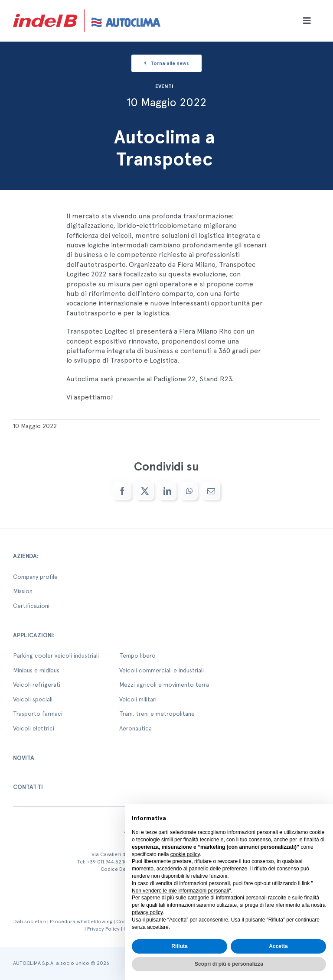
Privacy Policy (103, 929)
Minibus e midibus (36, 670)
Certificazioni (31, 606)
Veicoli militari (138, 699)
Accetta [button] (278, 946)
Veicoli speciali (33, 699)
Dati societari (30, 922)
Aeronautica (135, 728)
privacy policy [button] (147, 912)
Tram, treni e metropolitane (157, 714)
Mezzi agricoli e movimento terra (164, 685)
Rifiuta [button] (179, 946)
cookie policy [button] (185, 854)
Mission (23, 591)
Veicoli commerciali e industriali (162, 670)
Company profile (35, 577)
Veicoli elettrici (34, 728)
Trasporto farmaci (38, 714)
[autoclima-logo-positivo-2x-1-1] (87, 8)
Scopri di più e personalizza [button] (229, 964)
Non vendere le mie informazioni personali (180, 891)
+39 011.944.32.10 (107, 862)
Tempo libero (137, 655)
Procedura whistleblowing (81, 922)
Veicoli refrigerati (37, 685)
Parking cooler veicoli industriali (56, 655)
